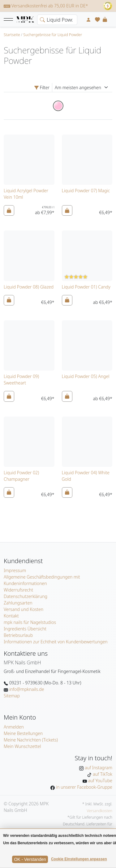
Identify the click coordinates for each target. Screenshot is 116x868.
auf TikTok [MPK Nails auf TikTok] (102, 774)
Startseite (12, 35)
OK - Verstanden (30, 859)
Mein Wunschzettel (22, 746)
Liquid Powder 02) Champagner (21, 476)
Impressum (15, 570)
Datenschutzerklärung (26, 596)
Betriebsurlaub (18, 635)
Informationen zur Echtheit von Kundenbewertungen (56, 642)
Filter (42, 87)
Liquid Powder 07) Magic (86, 191)
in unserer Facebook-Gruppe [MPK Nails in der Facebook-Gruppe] (84, 787)
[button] (8, 19)
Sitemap (12, 696)
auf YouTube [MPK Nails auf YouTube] (100, 781)
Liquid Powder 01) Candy (86, 287)
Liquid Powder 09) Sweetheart (21, 380)
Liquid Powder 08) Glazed (29, 287)
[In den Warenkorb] (9, 210)
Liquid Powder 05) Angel (86, 376)
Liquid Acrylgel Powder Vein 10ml (26, 194)
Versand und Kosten (24, 609)
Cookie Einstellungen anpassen (79, 859)
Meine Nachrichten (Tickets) (31, 740)
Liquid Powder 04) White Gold (86, 476)
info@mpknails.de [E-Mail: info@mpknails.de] (26, 689)
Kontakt (11, 616)
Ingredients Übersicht (25, 629)
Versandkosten (99, 811)
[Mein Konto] (88, 19)
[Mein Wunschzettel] (97, 19)
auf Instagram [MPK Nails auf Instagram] (98, 768)
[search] (41, 19)
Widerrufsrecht (18, 590)
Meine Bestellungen (23, 733)
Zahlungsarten (18, 603)
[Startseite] (25, 20)
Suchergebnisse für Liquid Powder (53, 35)
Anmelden (14, 727)
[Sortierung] (82, 87)
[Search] (57, 20)
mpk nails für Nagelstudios (30, 622)
